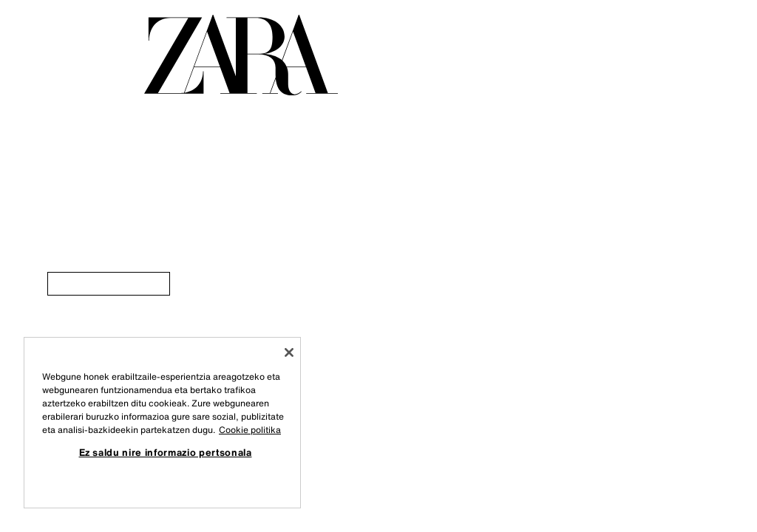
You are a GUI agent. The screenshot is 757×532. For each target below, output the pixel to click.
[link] (109, 284)
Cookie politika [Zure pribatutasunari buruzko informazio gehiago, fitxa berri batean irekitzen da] (250, 430)
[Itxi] (289, 352)
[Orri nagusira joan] (241, 55)
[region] (162, 423)
